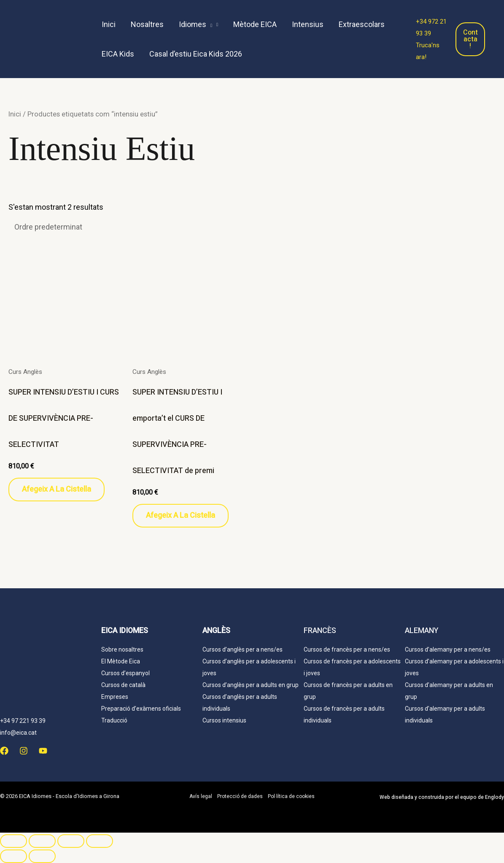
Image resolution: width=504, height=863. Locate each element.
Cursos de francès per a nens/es (347, 649)
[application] (209, 24)
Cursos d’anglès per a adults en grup (251, 685)
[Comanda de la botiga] (77, 227)
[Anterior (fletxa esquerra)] (13, 856)
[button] (198, 24)
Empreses (115, 697)
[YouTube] (43, 751)
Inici (15, 114)
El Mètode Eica (121, 661)
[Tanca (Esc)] (100, 841)
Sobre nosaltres (122, 649)
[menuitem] (261, 54)
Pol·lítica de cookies (291, 796)
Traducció (114, 720)
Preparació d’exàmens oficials (141, 709)
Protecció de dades (240, 796)
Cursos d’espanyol (125, 673)
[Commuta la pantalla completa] (42, 841)
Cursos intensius (224, 720)
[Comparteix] (71, 841)
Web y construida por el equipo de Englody (442, 797)
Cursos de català (123, 685)
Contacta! (470, 39)
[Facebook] (4, 751)
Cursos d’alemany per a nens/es (448, 649)
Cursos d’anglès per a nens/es (243, 649)
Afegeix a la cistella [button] (57, 489)
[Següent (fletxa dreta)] (42, 856)
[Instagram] (24, 751)
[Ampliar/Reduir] (13, 841)
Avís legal (201, 796)
